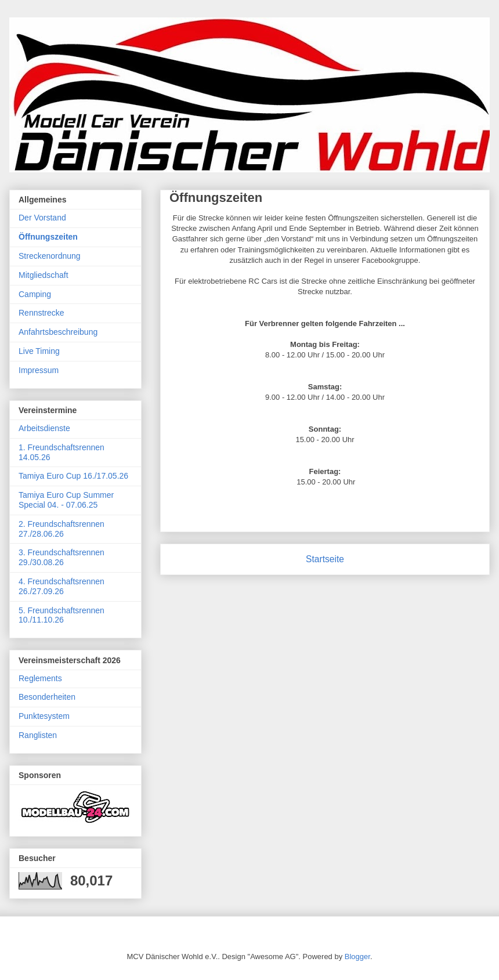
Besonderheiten (47, 697)
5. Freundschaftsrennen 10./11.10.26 (62, 615)
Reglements (40, 678)
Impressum (39, 370)
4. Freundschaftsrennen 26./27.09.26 (62, 586)
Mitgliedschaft (44, 275)
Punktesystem (44, 716)
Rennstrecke (41, 313)
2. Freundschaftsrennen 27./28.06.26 (62, 529)
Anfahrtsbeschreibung (58, 332)
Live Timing (39, 351)
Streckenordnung (50, 256)
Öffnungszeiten (48, 237)
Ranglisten (38, 735)
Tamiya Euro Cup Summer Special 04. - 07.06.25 (66, 500)
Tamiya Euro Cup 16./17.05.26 (73, 476)
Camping (35, 294)
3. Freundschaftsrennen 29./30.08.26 (62, 557)
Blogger (357, 957)
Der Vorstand (42, 218)
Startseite (325, 559)
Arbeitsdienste (44, 428)
